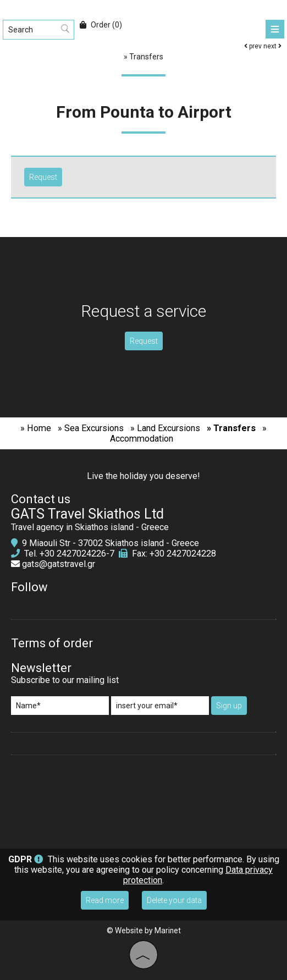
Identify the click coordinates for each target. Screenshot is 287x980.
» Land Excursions (165, 428)
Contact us (41, 499)
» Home (36, 428)
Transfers (146, 57)
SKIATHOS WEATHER (143, 802)
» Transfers (231, 428)
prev (253, 46)
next (272, 46)
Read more (105, 900)
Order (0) (101, 25)
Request (144, 341)
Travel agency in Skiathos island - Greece (90, 527)
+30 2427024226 (73, 554)
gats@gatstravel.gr (59, 564)
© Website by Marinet (144, 931)
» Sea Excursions (91, 428)
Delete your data (174, 900)
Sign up (229, 706)
